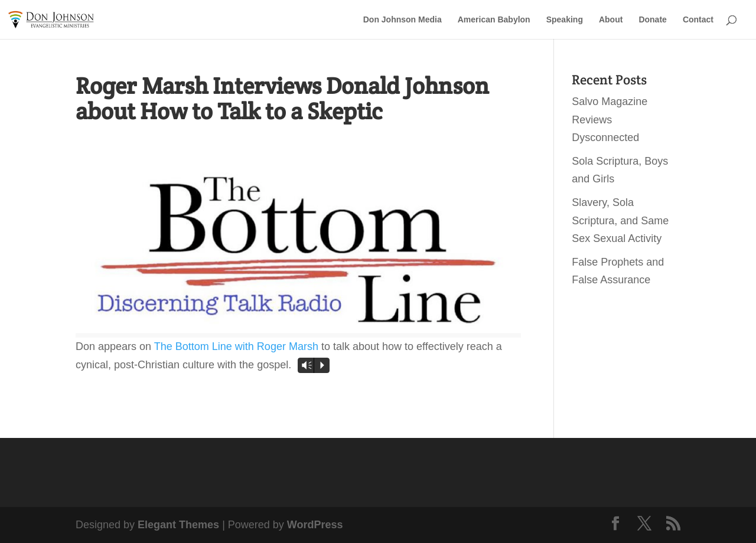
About (611, 20)
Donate (652, 20)
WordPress (315, 525)
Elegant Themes (178, 525)
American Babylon (494, 20)
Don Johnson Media (403, 20)
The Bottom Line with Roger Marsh (236, 346)
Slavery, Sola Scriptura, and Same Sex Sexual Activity (620, 220)
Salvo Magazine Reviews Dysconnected (610, 120)
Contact (698, 20)
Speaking (565, 20)
